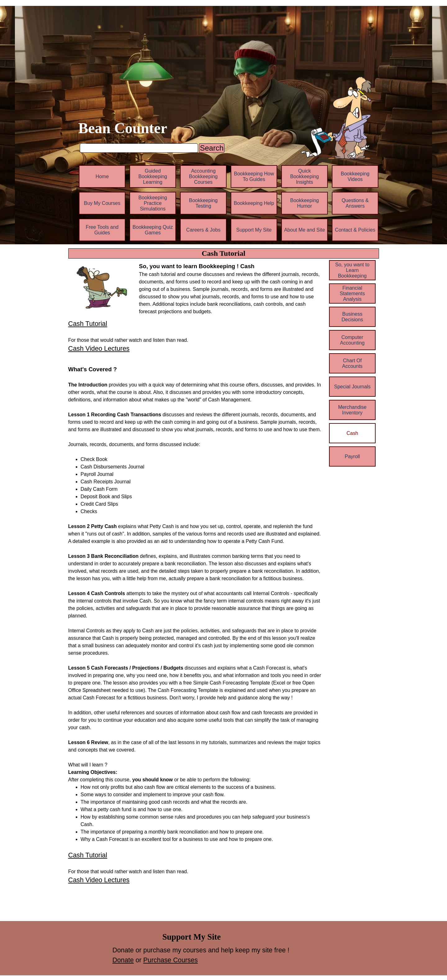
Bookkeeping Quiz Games (153, 230)
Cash (352, 433)
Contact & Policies (355, 230)
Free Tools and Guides (102, 230)
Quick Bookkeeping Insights (305, 176)
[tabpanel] (231, 289)
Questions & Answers (355, 203)
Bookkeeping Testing (203, 203)
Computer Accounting (352, 340)
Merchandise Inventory (352, 410)
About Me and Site (305, 230)
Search (212, 148)
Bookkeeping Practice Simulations (153, 203)
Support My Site (254, 230)
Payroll (352, 456)
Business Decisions (352, 317)
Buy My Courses (102, 203)
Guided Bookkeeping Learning (153, 176)
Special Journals (352, 387)
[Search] (139, 148)
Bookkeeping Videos (355, 176)
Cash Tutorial (88, 324)
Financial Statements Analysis (352, 294)
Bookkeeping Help (254, 203)
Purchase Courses (171, 960)
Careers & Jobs (203, 230)
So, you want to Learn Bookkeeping (352, 270)
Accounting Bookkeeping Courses (203, 176)
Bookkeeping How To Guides (254, 176)
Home (102, 176)
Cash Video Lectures (99, 349)
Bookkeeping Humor (305, 203)
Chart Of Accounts (352, 363)
